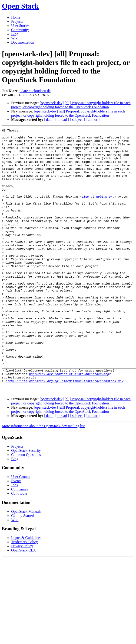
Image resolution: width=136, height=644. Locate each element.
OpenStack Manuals (26, 564)
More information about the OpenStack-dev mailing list (43, 478)
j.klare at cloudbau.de (35, 91)
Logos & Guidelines (26, 590)
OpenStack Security (26, 503)
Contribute (19, 546)
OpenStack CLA (23, 602)
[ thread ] (62, 120)
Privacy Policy (22, 598)
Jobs (14, 537)
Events (16, 533)
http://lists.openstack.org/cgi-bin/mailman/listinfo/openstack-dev (65, 432)
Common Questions (26, 507)
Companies (20, 541)
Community (20, 30)
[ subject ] (77, 120)
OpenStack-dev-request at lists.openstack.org (69, 423)
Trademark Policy (25, 594)
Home (16, 17)
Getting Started (22, 568)
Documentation (23, 42)
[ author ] (93, 120)
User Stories (20, 26)
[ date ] (49, 120)
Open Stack (20, 6)
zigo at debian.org (98, 210)
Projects (17, 21)
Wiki (15, 38)
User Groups (21, 529)
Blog (15, 34)
